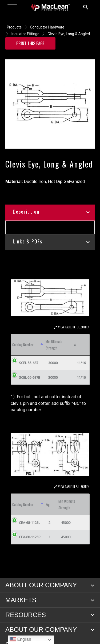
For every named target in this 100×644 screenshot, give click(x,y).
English (20, 640)
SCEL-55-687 (29, 363)
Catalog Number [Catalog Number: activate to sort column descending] (23, 345)
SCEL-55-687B (30, 377)
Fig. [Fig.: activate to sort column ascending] (48, 504)
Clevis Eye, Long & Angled (69, 34)
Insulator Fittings (25, 34)
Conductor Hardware (47, 27)
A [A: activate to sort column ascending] (75, 345)
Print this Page (30, 43)
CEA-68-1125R (30, 537)
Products (14, 27)
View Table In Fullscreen (74, 327)
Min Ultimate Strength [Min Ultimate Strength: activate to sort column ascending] (54, 345)
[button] (93, 585)
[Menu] (12, 7)
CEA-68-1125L (29, 523)
